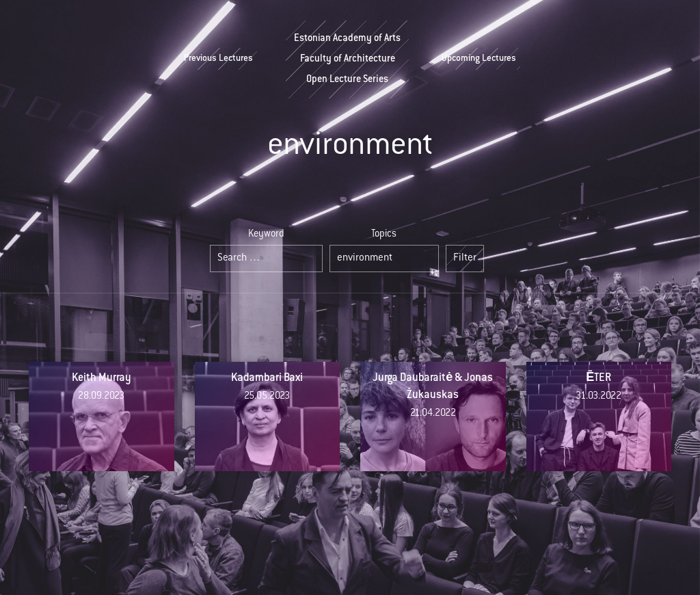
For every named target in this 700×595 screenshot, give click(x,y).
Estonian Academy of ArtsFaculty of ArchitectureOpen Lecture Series (347, 59)
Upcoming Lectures (479, 59)
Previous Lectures (218, 59)
